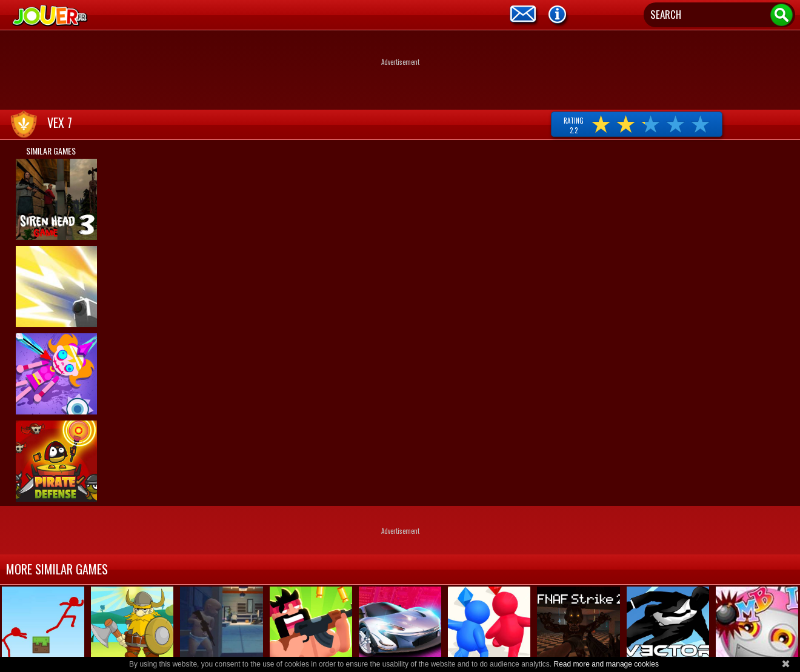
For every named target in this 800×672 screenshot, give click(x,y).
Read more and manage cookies (606, 664)
